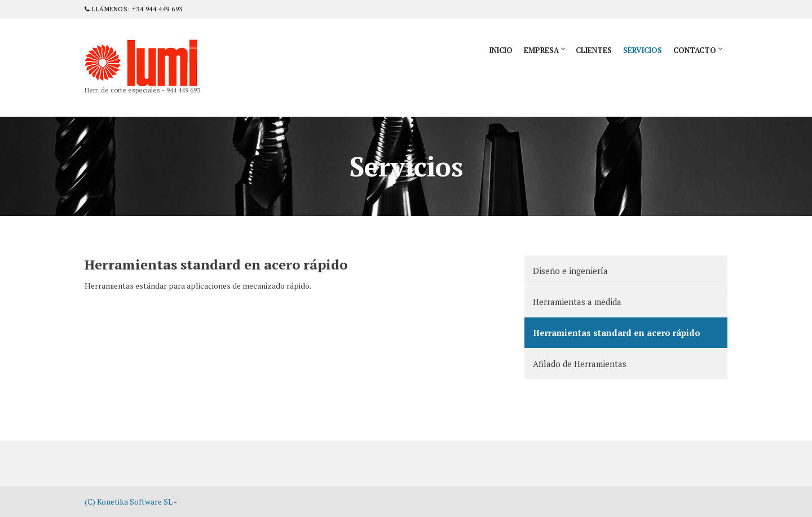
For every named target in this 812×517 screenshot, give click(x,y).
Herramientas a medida (577, 302)
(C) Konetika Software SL (129, 501)
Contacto (695, 50)
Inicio (501, 50)
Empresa (541, 50)
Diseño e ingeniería (570, 271)
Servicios (643, 50)
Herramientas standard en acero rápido (617, 333)
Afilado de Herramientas (580, 364)
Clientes (594, 50)
